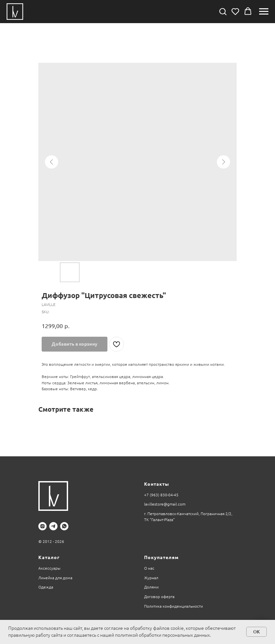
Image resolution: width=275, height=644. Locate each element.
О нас (149, 568)
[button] (223, 11)
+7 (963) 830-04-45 (161, 495)
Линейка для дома (55, 578)
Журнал (151, 578)
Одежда (46, 587)
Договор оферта (159, 597)
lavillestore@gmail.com (165, 504)
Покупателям (161, 557)
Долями (151, 587)
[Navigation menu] (264, 12)
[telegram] (53, 526)
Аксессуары (49, 568)
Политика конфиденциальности (174, 606)
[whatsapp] (64, 526)
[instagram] (42, 526)
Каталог (49, 557)
